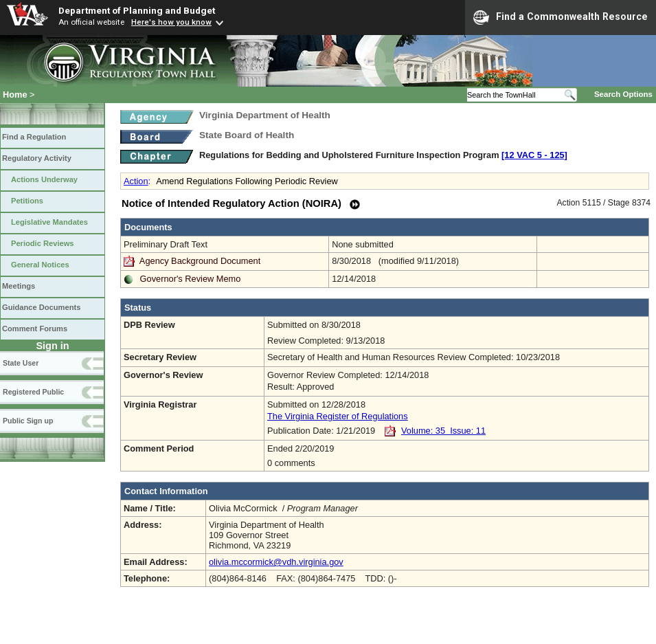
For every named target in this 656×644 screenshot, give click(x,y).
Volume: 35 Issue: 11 (443, 431)
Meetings (19, 286)
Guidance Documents (41, 307)
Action (136, 181)
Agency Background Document (200, 261)
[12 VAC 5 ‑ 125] (534, 155)
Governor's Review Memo (191, 279)
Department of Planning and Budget (137, 10)
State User (21, 363)
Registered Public (33, 392)
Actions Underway (44, 179)
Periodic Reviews (43, 243)
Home (15, 95)
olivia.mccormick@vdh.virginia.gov (276, 562)
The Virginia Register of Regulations (338, 416)
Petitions (27, 201)
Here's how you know (171, 22)
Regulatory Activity (37, 158)
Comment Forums (35, 329)
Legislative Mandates (49, 222)
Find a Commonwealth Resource (561, 17)
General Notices (40, 265)
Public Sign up (28, 421)
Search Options (623, 94)
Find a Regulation (34, 137)
